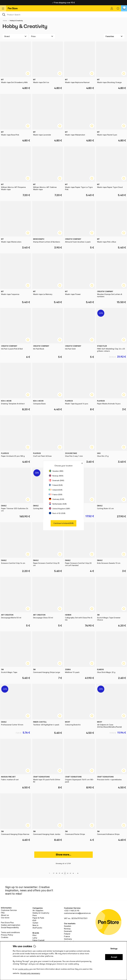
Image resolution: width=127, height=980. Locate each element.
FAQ (3, 913)
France (67, 936)
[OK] (64, 14)
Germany (68, 939)
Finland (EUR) (56, 485)
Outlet (35, 923)
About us (5, 915)
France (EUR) (56, 495)
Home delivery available (64, 3)
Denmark (68, 931)
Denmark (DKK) (57, 480)
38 (57, 873)
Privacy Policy (7, 935)
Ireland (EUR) (56, 490)
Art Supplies (38, 910)
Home (5, 21)
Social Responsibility (10, 927)
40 (62, 873)
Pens (35, 915)
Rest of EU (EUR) (57, 513)
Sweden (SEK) (56, 471)
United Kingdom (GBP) (59, 509)
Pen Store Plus (7, 923)
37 (54, 873)
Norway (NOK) (56, 476)
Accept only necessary (30, 973)
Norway (67, 929)
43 (70, 873)
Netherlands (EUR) (58, 504)
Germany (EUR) (57, 499)
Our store (5, 918)
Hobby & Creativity (16, 21)
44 (73, 873)
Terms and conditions (10, 932)
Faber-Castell (38, 940)
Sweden (68, 926)
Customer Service (9, 910)
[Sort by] (114, 36)
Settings (114, 949)
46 (78, 873)
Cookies (5, 937)
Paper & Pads (38, 918)
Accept (114, 957)
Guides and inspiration (11, 925)
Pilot (34, 935)
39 (59, 873)
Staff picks (37, 928)
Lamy (35, 938)
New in (35, 925)
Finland (67, 934)
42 (68, 873)
